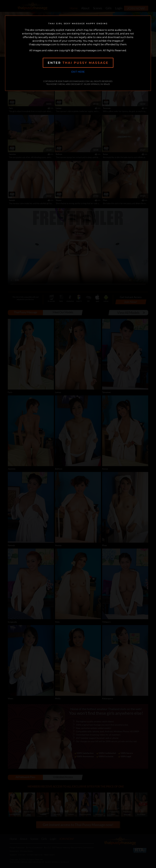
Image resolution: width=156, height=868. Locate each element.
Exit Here (78, 72)
